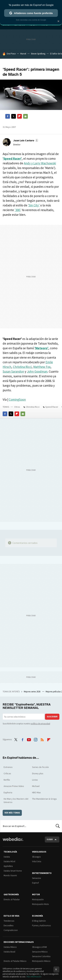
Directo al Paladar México (15, 961)
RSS (42, 739)
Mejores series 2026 (32, 692)
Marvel (23, 54)
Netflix (7, 780)
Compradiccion (11, 930)
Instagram (36, 739)
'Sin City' (34, 205)
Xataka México (10, 947)
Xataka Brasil (9, 952)
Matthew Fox (42, 367)
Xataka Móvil (9, 861)
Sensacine (36, 878)
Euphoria (8, 792)
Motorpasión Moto (41, 904)
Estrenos (8, 767)
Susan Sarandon (13, 371)
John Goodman (37, 371)
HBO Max (36, 792)
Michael (36, 786)
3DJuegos (36, 857)
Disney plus (38, 773)
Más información (34, 977)
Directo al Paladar (12, 899)
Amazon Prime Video (14, 786)
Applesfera (8, 866)
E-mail (25, 116)
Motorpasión (38, 899)
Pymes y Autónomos (41, 926)
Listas (35, 780)
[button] (25, 140)
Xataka (7, 857)
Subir (50, 839)
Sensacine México (40, 952)
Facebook (8, 116)
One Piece (11, 54)
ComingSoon (17, 399)
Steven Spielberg (38, 54)
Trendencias (9, 921)
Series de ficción (40, 767)
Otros (17, 407)
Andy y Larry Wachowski (40, 163)
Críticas (7, 773)
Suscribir (52, 717)
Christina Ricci (22, 367)
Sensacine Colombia (41, 956)
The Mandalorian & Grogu (44, 799)
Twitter (14, 116)
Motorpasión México (41, 961)
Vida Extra (37, 861)
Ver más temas (12, 813)
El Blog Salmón (39, 921)
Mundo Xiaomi (10, 875)
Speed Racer (52, 407)
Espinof (35, 883)
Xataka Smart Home (13, 871)
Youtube (29, 739)
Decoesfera (9, 926)
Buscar (58, 826)
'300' (17, 210)
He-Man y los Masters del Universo (16, 800)
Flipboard (20, 116)
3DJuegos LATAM (39, 947)
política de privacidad (40, 724)
